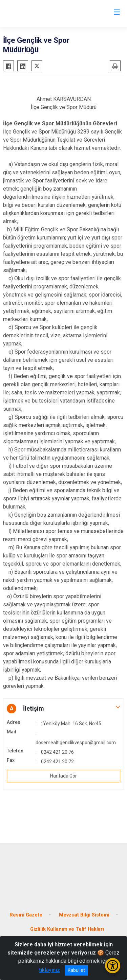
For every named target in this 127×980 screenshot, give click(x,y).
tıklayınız (49, 970)
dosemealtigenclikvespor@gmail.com (76, 743)
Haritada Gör (63, 776)
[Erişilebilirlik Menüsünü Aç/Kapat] (113, 966)
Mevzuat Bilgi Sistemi (84, 915)
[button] (63, 709)
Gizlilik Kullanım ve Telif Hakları (67, 929)
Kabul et (76, 970)
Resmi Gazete (26, 915)
